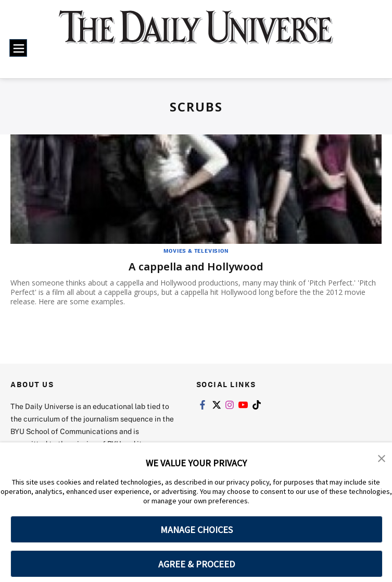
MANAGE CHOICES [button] (197, 530)
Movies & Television (196, 251)
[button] (382, 457)
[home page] (196, 34)
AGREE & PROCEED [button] (197, 564)
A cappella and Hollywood (196, 267)
